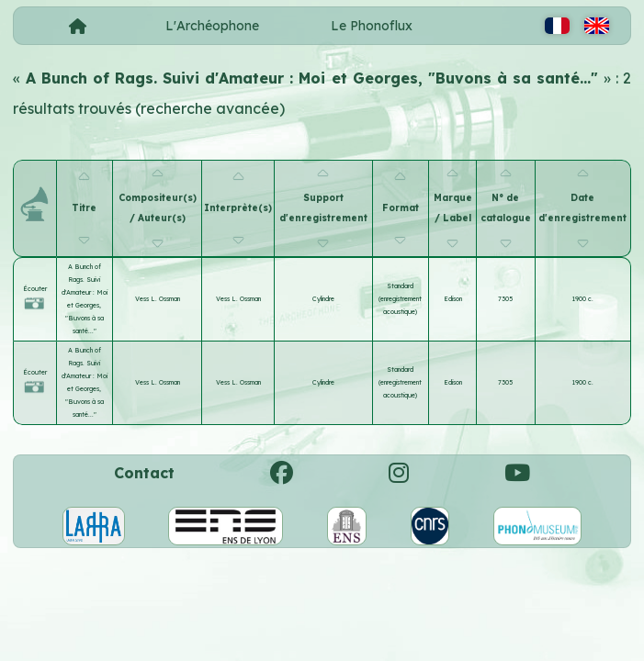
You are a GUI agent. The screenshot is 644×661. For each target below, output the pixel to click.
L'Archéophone (212, 26)
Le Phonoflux (372, 26)
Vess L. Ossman (158, 299)
